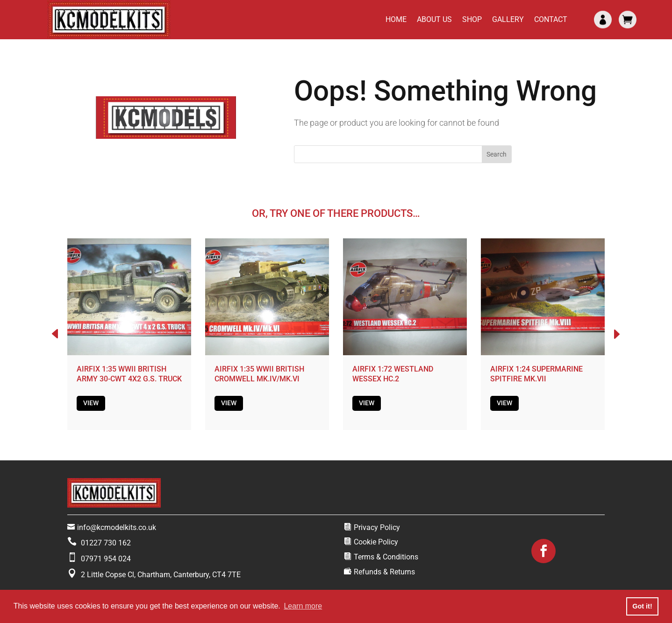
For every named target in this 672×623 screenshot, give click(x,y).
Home (396, 19)
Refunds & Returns (384, 572)
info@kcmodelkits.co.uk (117, 527)
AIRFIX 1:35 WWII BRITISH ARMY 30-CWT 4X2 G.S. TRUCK (129, 374)
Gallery (508, 19)
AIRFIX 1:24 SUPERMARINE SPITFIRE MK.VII (536, 374)
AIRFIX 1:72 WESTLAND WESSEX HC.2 (393, 374)
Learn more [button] (303, 606)
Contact (551, 19)
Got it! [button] (642, 606)
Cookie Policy (376, 542)
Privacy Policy (377, 527)
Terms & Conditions (386, 557)
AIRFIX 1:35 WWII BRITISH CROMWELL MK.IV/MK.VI (259, 374)
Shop (472, 19)
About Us (434, 19)
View (91, 403)
